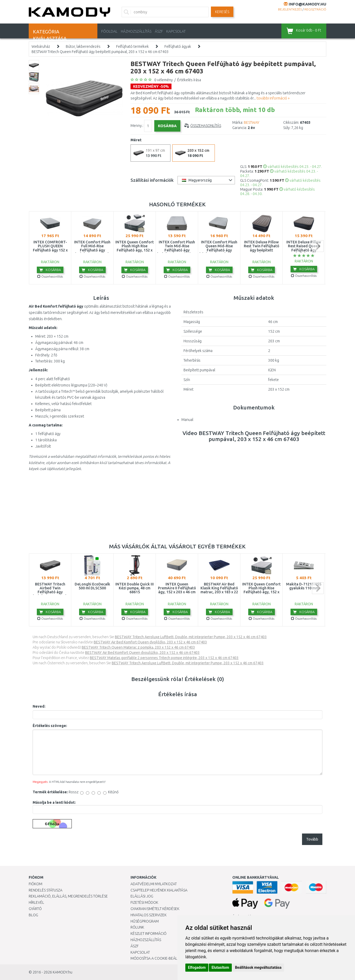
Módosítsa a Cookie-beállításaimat (163, 958)
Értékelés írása (189, 80)
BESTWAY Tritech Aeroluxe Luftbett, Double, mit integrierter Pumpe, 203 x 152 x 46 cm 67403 (191, 637)
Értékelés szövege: (50, 726)
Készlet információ (149, 934)
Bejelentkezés (290, 9)
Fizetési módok (144, 902)
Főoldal (109, 31)
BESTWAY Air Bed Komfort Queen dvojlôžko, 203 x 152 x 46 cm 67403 (150, 642)
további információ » (273, 98)
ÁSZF (159, 31)
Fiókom (35, 884)
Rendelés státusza (46, 890)
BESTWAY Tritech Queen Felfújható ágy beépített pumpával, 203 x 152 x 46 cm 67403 (100, 52)
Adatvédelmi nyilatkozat (154, 884)
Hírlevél (36, 902)
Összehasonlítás (206, 126)
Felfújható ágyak (178, 46)
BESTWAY (252, 122)
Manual (187, 420)
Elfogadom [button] (197, 967)
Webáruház (41, 46)
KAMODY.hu (63, 972)
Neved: (39, 706)
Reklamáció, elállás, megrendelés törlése (68, 896)
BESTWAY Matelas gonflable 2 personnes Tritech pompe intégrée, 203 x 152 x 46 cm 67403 (164, 658)
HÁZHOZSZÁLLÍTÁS (136, 31)
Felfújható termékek (132, 46)
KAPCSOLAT (176, 31)
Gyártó (35, 909)
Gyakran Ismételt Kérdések (155, 909)
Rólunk (137, 927)
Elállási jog (142, 896)
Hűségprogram (145, 921)
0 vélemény (164, 80)
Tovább (312, 839)
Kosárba (50, 270)
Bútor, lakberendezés (83, 46)
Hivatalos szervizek (149, 915)
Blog (33, 915)
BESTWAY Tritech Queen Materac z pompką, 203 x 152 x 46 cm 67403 (138, 647)
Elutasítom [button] (220, 967)
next (318, 246)
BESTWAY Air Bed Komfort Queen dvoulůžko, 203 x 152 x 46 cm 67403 (142, 653)
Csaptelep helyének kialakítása (159, 890)
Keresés (222, 12)
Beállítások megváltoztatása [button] (258, 967)
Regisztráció (315, 9)
